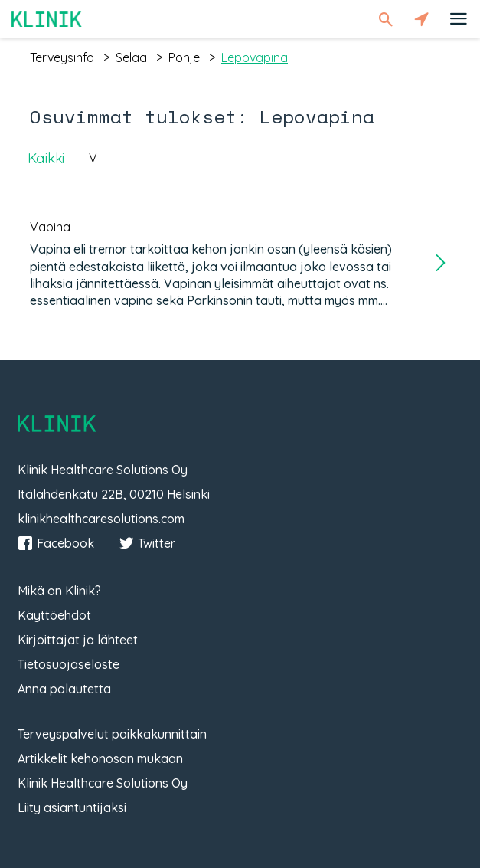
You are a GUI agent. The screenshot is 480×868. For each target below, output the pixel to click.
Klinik (47, 19)
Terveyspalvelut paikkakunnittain (112, 734)
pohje (184, 57)
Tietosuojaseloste (69, 664)
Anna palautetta (64, 689)
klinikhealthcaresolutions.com (101, 519)
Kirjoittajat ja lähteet (78, 640)
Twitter (147, 543)
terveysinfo (62, 57)
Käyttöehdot (54, 615)
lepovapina (255, 57)
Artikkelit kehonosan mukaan (100, 758)
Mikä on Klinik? (59, 591)
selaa (131, 57)
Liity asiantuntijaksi (72, 807)
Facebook (56, 543)
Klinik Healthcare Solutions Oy (103, 783)
